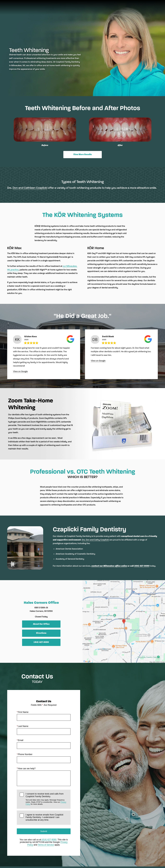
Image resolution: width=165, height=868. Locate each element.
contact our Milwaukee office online (109, 566)
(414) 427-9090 (142, 566)
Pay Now (80, 9)
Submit (44, 831)
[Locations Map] (124, 621)
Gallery (93, 9)
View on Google (20, 371)
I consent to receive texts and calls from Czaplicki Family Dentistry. (47, 799)
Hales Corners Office (41, 603)
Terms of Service (46, 845)
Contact (138, 9)
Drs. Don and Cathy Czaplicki (95, 540)
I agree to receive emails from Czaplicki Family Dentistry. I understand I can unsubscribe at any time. (44, 817)
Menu (152, 9)
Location (124, 9)
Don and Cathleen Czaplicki (30, 188)
